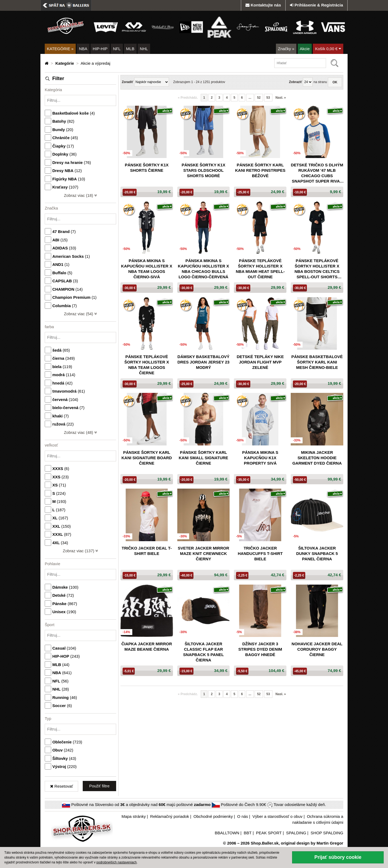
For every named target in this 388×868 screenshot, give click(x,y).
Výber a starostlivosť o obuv (278, 816)
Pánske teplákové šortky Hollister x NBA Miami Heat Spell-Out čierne (260, 269)
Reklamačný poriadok (169, 816)
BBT (248, 833)
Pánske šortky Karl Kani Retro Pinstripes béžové (260, 170)
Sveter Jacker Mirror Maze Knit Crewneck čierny (204, 553)
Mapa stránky (134, 816)
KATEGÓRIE (60, 49)
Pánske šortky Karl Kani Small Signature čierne (203, 458)
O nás (242, 816)
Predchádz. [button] (188, 98)
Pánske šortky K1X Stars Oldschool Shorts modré (203, 170)
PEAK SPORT (269, 833)
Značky (286, 49)
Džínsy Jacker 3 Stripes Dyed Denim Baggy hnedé (260, 649)
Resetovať (62, 786)
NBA (83, 49)
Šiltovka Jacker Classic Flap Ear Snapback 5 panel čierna (203, 652)
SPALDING (296, 833)
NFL (117, 49)
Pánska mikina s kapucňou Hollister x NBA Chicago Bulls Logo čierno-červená (203, 269)
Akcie (305, 49)
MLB (130, 49)
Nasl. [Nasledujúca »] (281, 98)
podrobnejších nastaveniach (117, 862)
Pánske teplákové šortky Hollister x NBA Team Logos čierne (147, 365)
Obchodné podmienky (213, 816)
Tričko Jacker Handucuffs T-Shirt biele (260, 553)
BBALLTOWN (227, 833)
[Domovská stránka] (47, 63)
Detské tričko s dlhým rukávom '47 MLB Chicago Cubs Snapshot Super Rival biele (317, 173)
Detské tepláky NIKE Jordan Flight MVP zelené (260, 362)
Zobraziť (295, 82)
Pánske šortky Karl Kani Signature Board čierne (147, 458)
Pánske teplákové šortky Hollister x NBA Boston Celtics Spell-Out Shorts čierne (317, 269)
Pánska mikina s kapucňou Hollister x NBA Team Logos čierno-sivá (147, 269)
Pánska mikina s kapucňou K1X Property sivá (260, 458)
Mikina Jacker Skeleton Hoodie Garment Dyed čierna (317, 458)
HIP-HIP (100, 49)
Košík (328, 49)
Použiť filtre (99, 786)
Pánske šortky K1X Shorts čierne (147, 168)
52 (259, 98)
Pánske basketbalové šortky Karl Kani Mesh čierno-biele (317, 362)
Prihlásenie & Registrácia (316, 5)
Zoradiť (127, 82)
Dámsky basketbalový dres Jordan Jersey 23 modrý (204, 362)
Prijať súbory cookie (338, 857)
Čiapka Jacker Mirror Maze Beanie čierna (147, 646)
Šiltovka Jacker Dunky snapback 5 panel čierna (317, 553)
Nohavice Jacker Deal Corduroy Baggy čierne (317, 649)
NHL (144, 49)
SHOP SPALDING (327, 833)
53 (268, 98)
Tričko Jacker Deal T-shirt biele (147, 551)
